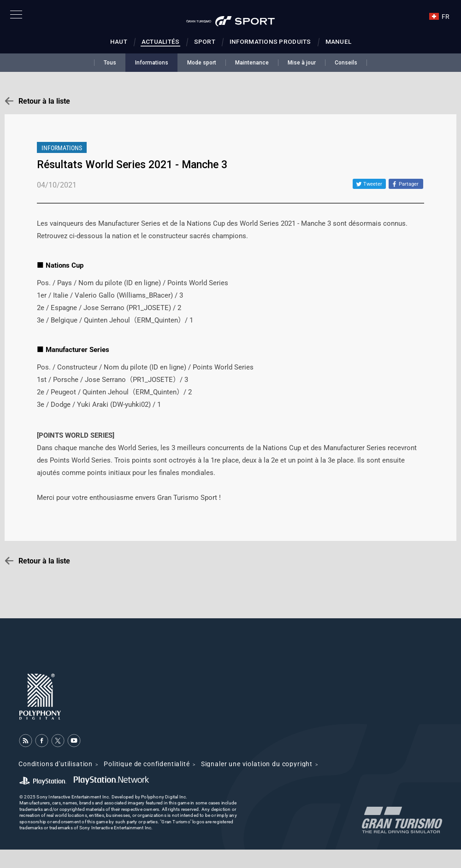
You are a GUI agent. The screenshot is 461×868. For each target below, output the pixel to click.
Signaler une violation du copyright (257, 764)
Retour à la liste (44, 101)
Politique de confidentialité (147, 764)
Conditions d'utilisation (56, 764)
